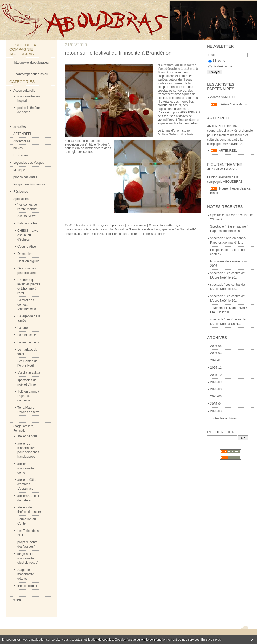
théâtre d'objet (27, 586)
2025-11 (216, 368)
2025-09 (216, 382)
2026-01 (216, 360)
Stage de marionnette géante (26, 574)
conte (85, 229)
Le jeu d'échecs (28, 342)
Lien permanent (137, 225)
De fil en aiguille (28, 261)
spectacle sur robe (102, 229)
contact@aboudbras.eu (32, 74)
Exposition (20, 155)
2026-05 (216, 346)
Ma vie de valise (29, 373)
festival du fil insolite (128, 229)
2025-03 (216, 411)
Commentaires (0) (160, 225)
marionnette (72, 229)
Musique (19, 170)
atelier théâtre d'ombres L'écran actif (27, 484)
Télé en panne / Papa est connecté (28, 396)
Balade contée (27, 223)
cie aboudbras (151, 229)
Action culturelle (24, 91)
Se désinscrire (220, 66)
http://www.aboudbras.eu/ (32, 62)
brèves (18, 148)
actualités (20, 127)
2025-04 (216, 404)
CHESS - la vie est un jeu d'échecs (28, 235)
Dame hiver (25, 254)
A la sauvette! (27, 216)
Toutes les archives (223, 418)
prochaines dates (25, 177)
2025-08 (216, 389)
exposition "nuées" (116, 234)
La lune (23, 328)
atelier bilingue (27, 436)
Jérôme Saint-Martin (233, 104)
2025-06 (216, 396)
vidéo (17, 600)
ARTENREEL (23, 134)
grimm (162, 234)
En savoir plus (211, 640)
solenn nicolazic (93, 234)
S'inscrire (217, 61)
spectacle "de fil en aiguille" (179, 229)
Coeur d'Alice (27, 247)
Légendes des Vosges (29, 163)
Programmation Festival (30, 184)
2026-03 (216, 353)
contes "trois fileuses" (143, 234)
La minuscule (27, 335)
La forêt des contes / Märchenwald (27, 305)
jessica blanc (73, 234)
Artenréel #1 (22, 141)
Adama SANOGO (222, 97)
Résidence (21, 192)
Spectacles (21, 199)
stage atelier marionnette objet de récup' (28, 558)
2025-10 (216, 375)
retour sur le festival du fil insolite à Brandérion (118, 53)
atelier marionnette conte (26, 468)
